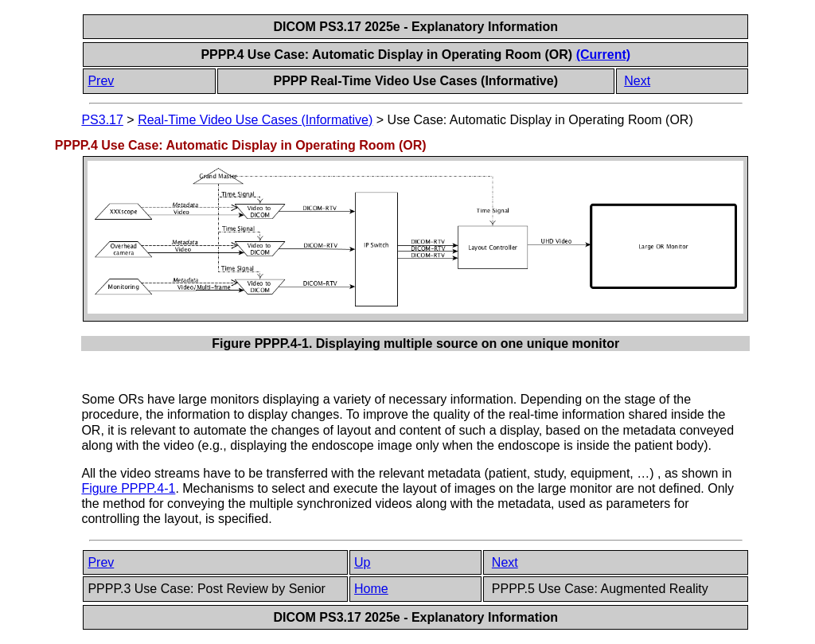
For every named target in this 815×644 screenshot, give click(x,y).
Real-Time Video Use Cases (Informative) (255, 120)
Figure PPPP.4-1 (128, 488)
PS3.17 (102, 120)
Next (637, 81)
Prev (101, 81)
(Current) (603, 55)
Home (371, 589)
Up (362, 562)
